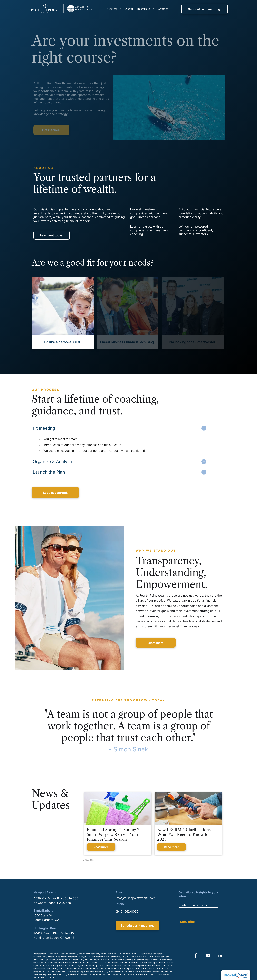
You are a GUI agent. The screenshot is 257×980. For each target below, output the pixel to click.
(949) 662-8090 (127, 911)
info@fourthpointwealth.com (136, 898)
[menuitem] (114, 9)
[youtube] (208, 956)
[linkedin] (220, 956)
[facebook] (196, 956)
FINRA (80, 957)
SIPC (86, 957)
